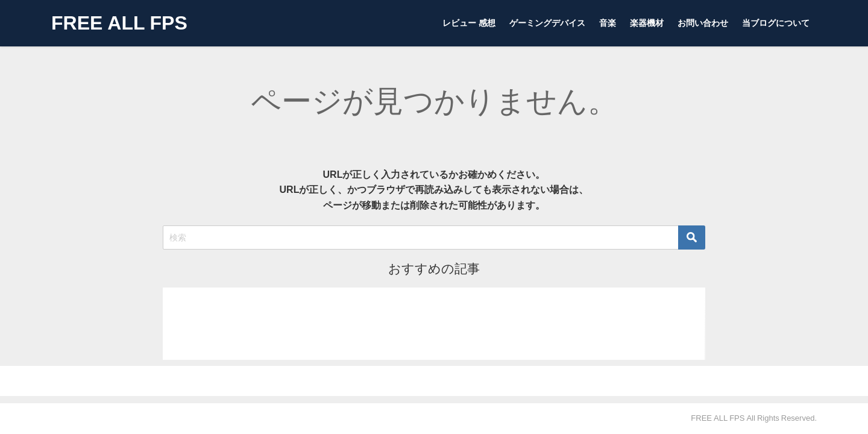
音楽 (608, 23)
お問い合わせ (703, 23)
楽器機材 (647, 23)
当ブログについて (776, 23)
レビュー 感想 (469, 23)
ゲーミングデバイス (547, 23)
